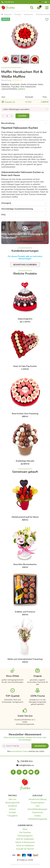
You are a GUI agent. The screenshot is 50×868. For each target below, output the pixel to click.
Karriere (12, 809)
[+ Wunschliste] (47, 20)
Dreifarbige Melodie (25, 461)
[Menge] (7, 116)
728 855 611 (8, 2)
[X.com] (25, 772)
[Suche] (32, 8)
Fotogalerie (12, 816)
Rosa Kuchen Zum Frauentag (25, 414)
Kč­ (46, 2)
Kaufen (22, 116)
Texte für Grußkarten (25, 846)
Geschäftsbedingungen (37, 809)
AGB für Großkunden (25, 839)
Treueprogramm (38, 803)
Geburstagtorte (25, 319)
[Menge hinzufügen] (12, 116)
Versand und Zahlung (38, 799)
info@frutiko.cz (25, 765)
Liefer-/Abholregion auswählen (16, 109)
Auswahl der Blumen (25, 849)
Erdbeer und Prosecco (25, 612)
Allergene (6, 203)
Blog (25, 829)
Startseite (6, 14)
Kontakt (12, 812)
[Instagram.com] (19, 772)
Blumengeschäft (12, 803)
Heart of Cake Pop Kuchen (25, 366)
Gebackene (28, 14)
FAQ (3, 215)
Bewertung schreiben (25, 265)
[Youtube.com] (31, 772)
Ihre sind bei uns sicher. (26, 751)
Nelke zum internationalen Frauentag (25, 659)
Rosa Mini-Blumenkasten (25, 564)
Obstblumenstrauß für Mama (25, 517)
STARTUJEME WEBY (30, 864)
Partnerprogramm (25, 836)
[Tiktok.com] (37, 772)
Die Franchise (25, 832)
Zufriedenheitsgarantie (38, 819)
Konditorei (13, 806)
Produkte (18, 14)
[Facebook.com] (13, 772)
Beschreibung (8, 123)
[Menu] (47, 8)
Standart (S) (10, 102)
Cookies (37, 816)
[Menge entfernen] (3, 116)
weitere (21, 89)
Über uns (12, 799)
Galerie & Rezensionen (25, 842)
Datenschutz (38, 812)
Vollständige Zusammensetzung (17, 209)
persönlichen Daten (20, 751)
